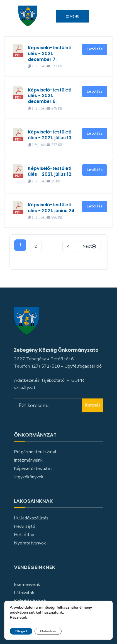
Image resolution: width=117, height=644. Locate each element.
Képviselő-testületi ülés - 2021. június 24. (52, 208)
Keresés (93, 405)
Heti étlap (24, 535)
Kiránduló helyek (30, 601)
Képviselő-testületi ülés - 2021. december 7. (50, 54)
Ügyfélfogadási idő (83, 366)
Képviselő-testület (33, 469)
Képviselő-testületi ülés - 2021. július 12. (50, 171)
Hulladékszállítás (31, 518)
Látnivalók (24, 593)
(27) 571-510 (46, 366)
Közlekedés (26, 610)
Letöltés (95, 49)
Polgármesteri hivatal (35, 452)
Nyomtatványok (30, 543)
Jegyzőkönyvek (29, 477)
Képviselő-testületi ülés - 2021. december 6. (50, 96)
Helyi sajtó (25, 526)
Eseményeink (27, 584)
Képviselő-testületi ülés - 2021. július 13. (50, 135)
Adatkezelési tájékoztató (39, 380)
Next (89, 246)
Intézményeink (28, 460)
